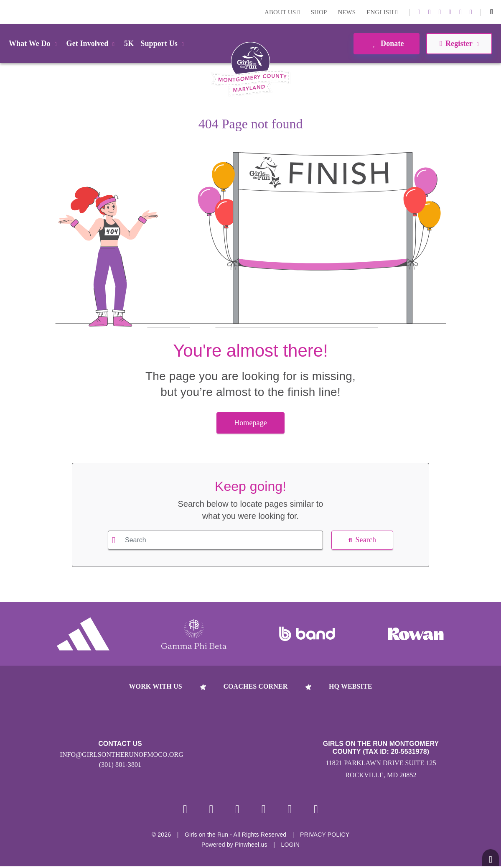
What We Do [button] (34, 43)
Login (8, 12)
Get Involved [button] (92, 43)
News (347, 12)
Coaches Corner (255, 686)
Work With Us (155, 686)
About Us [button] (282, 12)
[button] (491, 12)
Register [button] (459, 43)
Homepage (250, 423)
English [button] (382, 12)
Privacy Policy (325, 836)
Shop (319, 12)
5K (129, 43)
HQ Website (350, 686)
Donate (386, 43)
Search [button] (362, 540)
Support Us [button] (163, 43)
